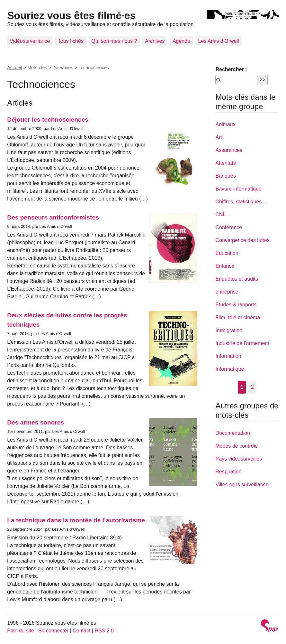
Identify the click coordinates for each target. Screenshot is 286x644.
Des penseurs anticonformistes (53, 217)
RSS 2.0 (104, 631)
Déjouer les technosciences (48, 120)
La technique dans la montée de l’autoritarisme (76, 520)
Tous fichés (71, 41)
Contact (81, 631)
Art (219, 137)
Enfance (225, 266)
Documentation (233, 433)
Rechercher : (231, 69)
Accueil (14, 68)
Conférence (229, 227)
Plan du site (21, 631)
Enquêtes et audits (237, 279)
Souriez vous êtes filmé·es (71, 15)
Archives (155, 41)
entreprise (227, 292)
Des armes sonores (36, 422)
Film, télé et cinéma (238, 317)
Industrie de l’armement (242, 343)
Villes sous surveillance (242, 485)
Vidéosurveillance (30, 41)
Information (228, 356)
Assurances (229, 150)
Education (227, 253)
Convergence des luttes (242, 240)
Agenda (181, 41)
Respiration (228, 472)
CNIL (221, 215)
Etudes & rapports (236, 305)
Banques (225, 176)
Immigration (229, 330)
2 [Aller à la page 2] (252, 387)
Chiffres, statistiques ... (241, 202)
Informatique (230, 369)
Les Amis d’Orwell (219, 41)
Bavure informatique (238, 189)
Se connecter (53, 631)
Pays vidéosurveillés (239, 459)
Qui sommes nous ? (114, 41)
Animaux (225, 124)
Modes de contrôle (237, 446)
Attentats (225, 163)
